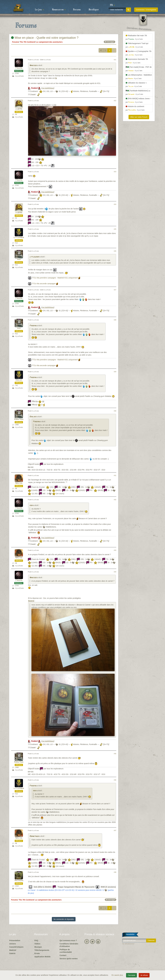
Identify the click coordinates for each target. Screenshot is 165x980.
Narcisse (33, 66)
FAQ (36, 940)
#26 (115, 251)
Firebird (19, 68)
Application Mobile (42, 957)
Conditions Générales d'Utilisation (69, 945)
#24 (115, 204)
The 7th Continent (27, 42)
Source (31, 601)
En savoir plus (118, 975)
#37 (115, 830)
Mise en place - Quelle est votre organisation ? (45, 38)
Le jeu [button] (39, 10)
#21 (115, 60)
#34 (115, 572)
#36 (115, 780)
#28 (115, 320)
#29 (115, 372)
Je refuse (144, 975)
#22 (115, 101)
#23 (115, 172)
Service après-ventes (69, 959)
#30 (115, 411)
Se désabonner (128, 944)
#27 (115, 290)
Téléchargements (42, 950)
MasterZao (19, 881)
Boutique (94, 10)
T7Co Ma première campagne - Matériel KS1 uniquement (55, 278)
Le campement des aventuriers (49, 42)
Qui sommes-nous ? (68, 940)
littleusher (34, 257)
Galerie (12, 953)
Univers (13, 944)
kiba (19, 259)
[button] (112, 5)
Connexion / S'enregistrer (146, 10)
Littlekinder (19, 238)
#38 (115, 872)
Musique (38, 947)
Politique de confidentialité (66, 951)
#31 (115, 475)
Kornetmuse (19, 419)
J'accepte (132, 975)
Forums (77, 10)
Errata (37, 953)
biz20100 (19, 109)
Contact (63, 955)
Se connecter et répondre (64, 919)
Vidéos (37, 944)
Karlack (19, 380)
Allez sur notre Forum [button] (139, 117)
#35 (115, 754)
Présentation (15, 940)
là (56, 78)
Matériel (13, 950)
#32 (115, 500)
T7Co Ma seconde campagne (44, 284)
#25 (115, 229)
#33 (115, 550)
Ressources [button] (59, 10)
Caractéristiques (16, 947)
